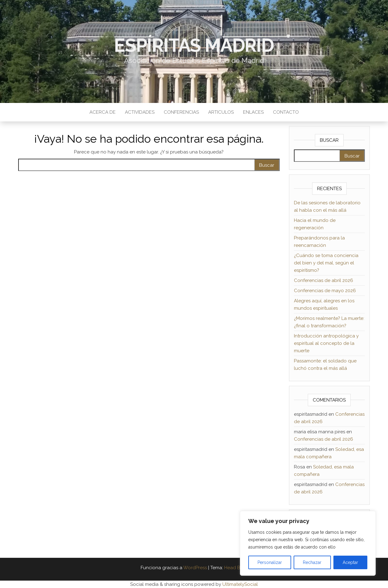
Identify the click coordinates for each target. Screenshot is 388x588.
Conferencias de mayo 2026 (325, 291)
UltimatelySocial (240, 584)
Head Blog (236, 568)
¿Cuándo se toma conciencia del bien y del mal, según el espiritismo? (326, 263)
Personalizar (270, 562)
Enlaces (253, 112)
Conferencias (181, 112)
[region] (308, 543)
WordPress (195, 568)
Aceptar (350, 562)
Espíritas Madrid (194, 45)
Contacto (286, 112)
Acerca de (103, 112)
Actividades (140, 112)
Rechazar (312, 562)
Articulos (221, 112)
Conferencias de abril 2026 (324, 280)
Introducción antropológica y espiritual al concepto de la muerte (326, 343)
